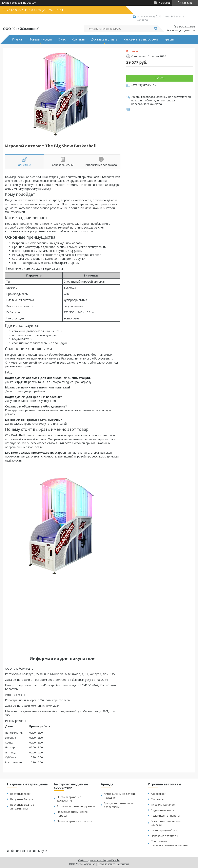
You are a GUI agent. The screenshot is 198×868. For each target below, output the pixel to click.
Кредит (169, 39)
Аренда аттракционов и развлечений (120, 805)
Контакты (78, 39)
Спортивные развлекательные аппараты (170, 843)
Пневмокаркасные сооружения (69, 799)
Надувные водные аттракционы (22, 807)
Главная (18, 39)
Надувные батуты (22, 799)
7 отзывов (164, 3)
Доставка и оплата (104, 39)
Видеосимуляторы (163, 810)
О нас (62, 39)
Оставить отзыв (184, 26)
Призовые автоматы (164, 836)
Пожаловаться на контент (113, 864)
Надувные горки (21, 794)
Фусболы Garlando (163, 805)
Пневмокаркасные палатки (75, 821)
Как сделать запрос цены (141, 39)
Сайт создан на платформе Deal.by (99, 860)
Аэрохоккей (159, 794)
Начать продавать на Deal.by (18, 3)
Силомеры (158, 799)
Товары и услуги (41, 39)
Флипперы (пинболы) (165, 830)
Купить (160, 78)
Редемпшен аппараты (165, 816)
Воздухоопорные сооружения (76, 806)
